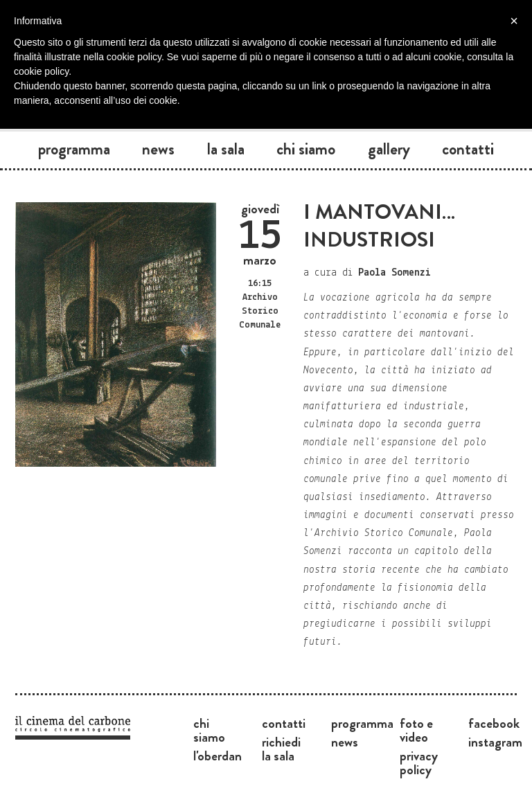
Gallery (389, 149)
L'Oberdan (218, 756)
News (158, 149)
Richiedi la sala (281, 749)
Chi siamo (306, 149)
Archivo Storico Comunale (260, 311)
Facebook (494, 723)
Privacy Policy (419, 762)
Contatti (468, 149)
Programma (74, 149)
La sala (226, 149)
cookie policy (41, 71)
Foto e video (416, 730)
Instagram (495, 742)
